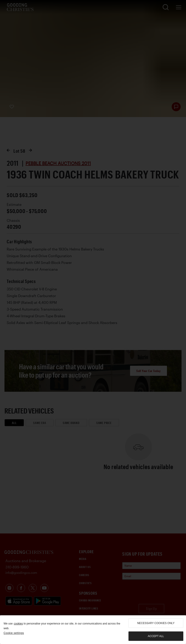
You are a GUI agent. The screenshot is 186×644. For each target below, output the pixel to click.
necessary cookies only (156, 623)
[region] (93, 630)
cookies (18, 624)
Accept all (156, 636)
